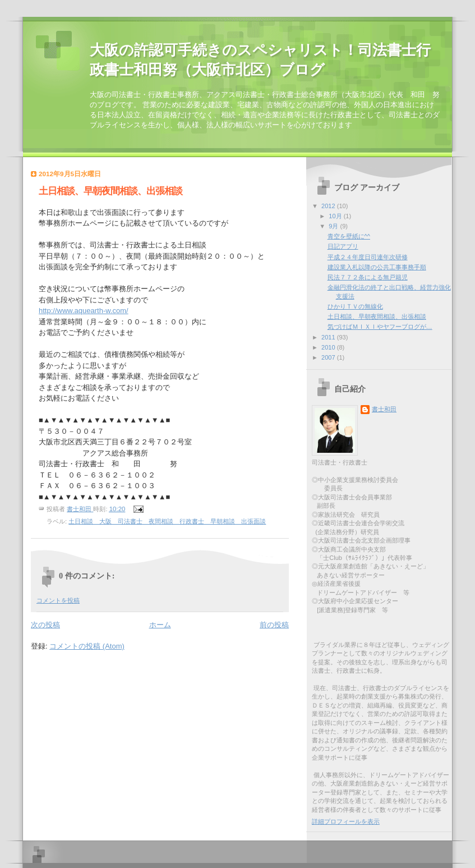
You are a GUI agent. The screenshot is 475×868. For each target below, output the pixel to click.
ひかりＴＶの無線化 (355, 306)
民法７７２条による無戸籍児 (368, 277)
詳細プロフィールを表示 (346, 821)
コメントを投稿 (58, 600)
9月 (334, 226)
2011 (329, 337)
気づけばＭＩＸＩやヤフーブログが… (380, 327)
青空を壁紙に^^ (349, 236)
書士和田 (384, 409)
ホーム (160, 625)
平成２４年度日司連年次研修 (368, 257)
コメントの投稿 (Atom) (87, 646)
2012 (329, 206)
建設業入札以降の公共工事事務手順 (377, 267)
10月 (336, 216)
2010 (329, 347)
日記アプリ (343, 246)
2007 (329, 357)
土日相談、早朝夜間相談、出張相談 (377, 316)
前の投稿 (274, 625)
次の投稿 (45, 625)
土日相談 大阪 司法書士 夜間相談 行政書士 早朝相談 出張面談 (167, 521)
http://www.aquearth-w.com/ (84, 311)
